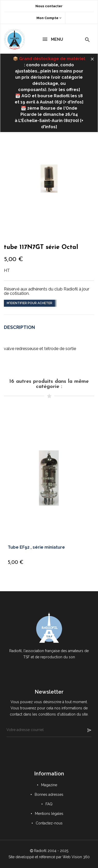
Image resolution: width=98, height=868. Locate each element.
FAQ (49, 804)
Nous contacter (49, 6)
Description (19, 327)
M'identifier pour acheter (29, 303)
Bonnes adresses (49, 794)
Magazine (49, 785)
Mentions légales (49, 814)
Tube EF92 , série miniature (36, 547)
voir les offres (64, 90)
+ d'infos (73, 102)
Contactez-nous (49, 823)
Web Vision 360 (76, 857)
